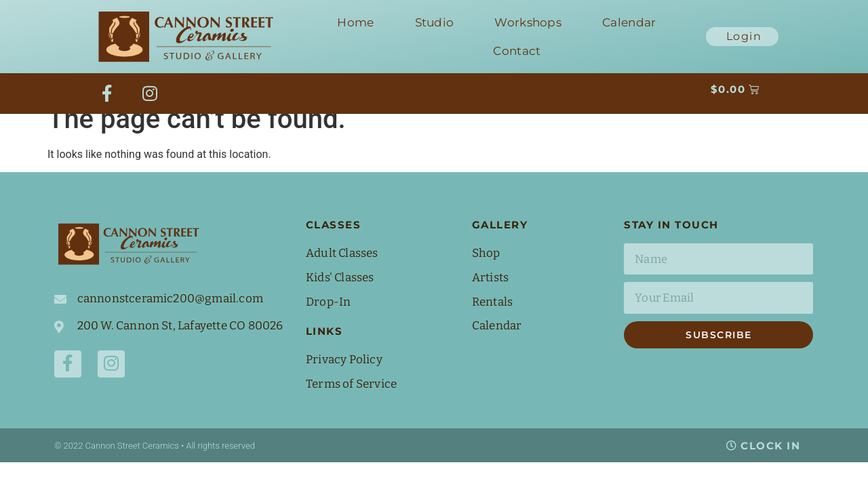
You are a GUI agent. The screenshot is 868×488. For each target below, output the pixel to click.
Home (355, 22)
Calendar (629, 22)
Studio (435, 22)
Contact (517, 51)
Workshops (528, 22)
